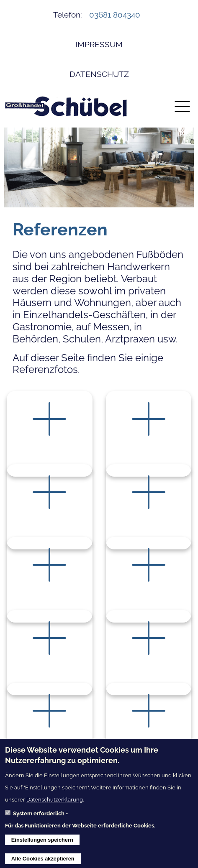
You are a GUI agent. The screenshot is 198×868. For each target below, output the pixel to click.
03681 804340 (115, 15)
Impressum (99, 44)
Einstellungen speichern (42, 843)
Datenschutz (99, 74)
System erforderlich (39, 817)
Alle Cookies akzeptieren (43, 862)
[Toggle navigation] (182, 106)
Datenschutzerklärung (55, 803)
